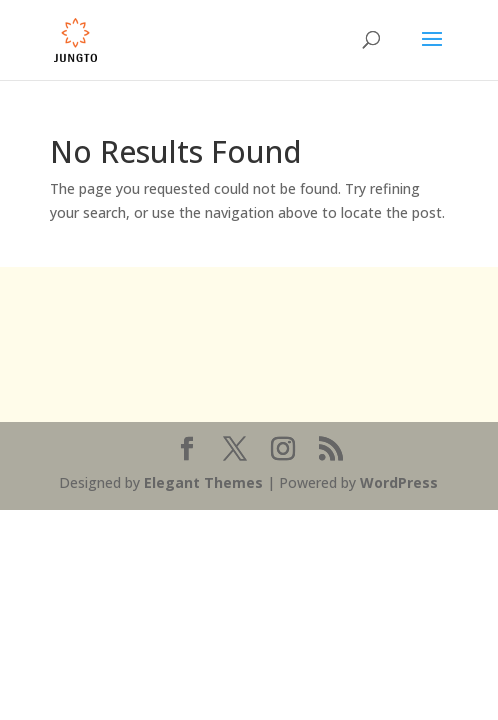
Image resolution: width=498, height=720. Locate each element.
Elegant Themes (203, 482)
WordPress (399, 482)
